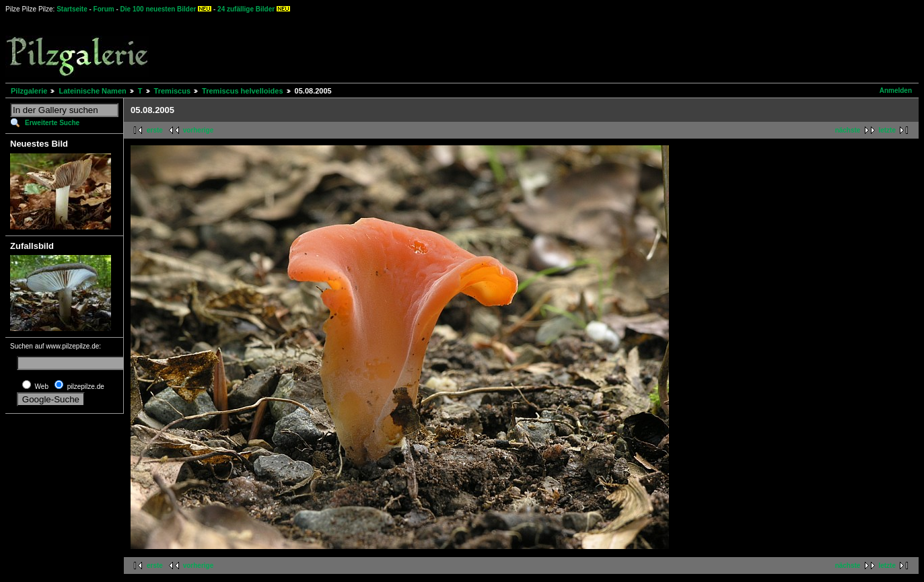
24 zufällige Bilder (246, 9)
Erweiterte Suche (52, 123)
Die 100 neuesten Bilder (158, 9)
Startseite (72, 9)
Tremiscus (172, 91)
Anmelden (896, 90)
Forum (104, 9)
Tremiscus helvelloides (242, 91)
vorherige (199, 130)
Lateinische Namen (92, 91)
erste (155, 130)
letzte (887, 130)
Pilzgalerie (29, 91)
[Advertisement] (499, 47)
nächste (848, 130)
